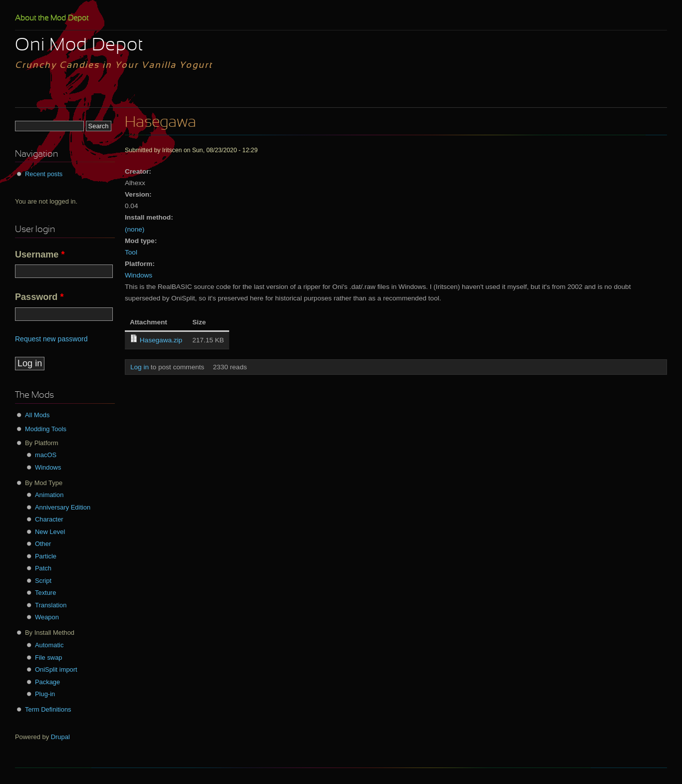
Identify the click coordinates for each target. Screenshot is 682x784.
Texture (45, 593)
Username (40, 255)
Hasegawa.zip (161, 340)
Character (49, 519)
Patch (43, 568)
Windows (139, 275)
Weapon (47, 617)
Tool (131, 252)
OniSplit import (56, 669)
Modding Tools (46, 429)
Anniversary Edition (63, 507)
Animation (49, 495)
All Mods (37, 415)
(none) (135, 229)
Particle (46, 556)
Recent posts (44, 174)
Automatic (49, 645)
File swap (49, 657)
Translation (51, 605)
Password (39, 297)
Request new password (51, 339)
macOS (46, 455)
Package (47, 682)
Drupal (60, 737)
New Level (50, 532)
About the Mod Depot (52, 18)
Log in (140, 367)
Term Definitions (48, 709)
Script (43, 581)
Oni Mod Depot (79, 46)
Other (43, 544)
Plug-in (45, 694)
